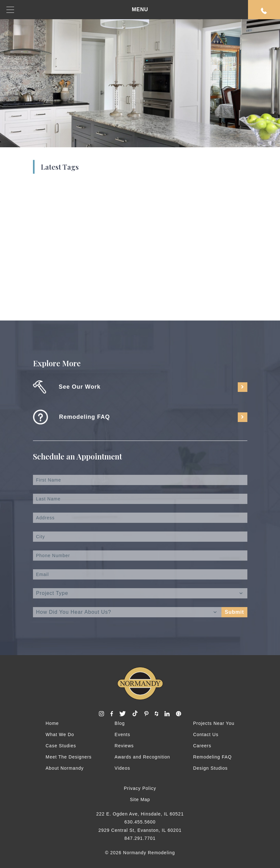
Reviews (124, 746)
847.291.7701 (140, 838)
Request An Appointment (264, 11)
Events (122, 734)
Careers (202, 746)
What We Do (60, 734)
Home (52, 723)
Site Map (140, 799)
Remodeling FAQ (212, 757)
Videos (122, 768)
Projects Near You (214, 723)
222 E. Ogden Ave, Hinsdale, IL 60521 (140, 814)
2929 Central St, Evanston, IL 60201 (140, 830)
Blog (120, 723)
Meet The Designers (69, 757)
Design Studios (210, 768)
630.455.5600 (140, 822)
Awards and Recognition (142, 757)
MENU (77, 10)
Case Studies (61, 746)
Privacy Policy (140, 788)
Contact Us (206, 734)
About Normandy (65, 768)
